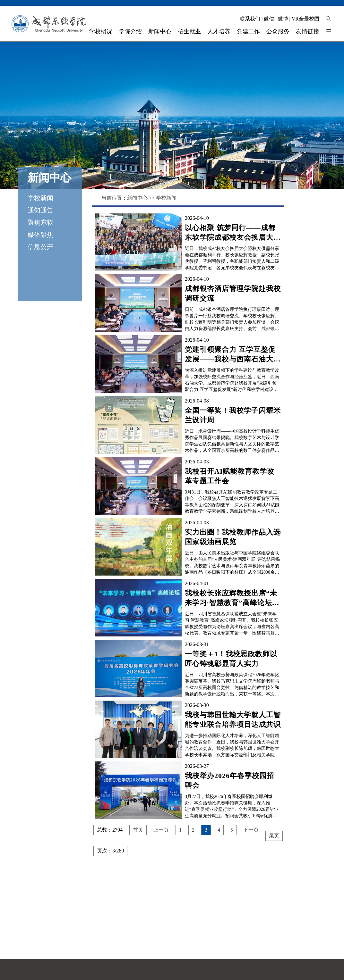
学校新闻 (40, 198)
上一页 (161, 830)
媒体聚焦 (40, 235)
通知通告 (40, 210)
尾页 (274, 836)
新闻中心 (137, 198)
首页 (138, 830)
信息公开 (40, 247)
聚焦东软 (40, 222)
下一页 (251, 830)
